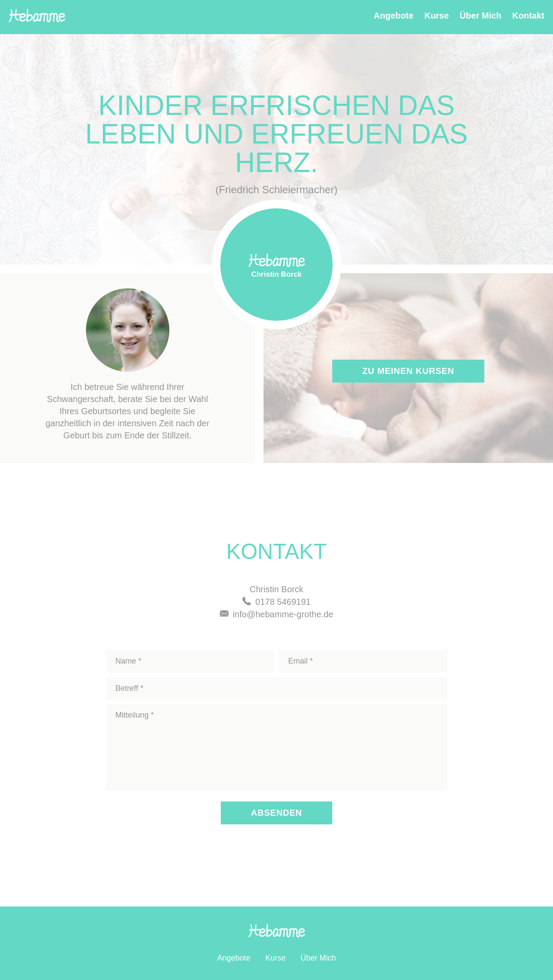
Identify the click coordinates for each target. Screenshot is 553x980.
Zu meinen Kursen (408, 371)
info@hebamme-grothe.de (283, 614)
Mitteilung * (276, 747)
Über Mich (481, 16)
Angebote (394, 16)
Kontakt (528, 16)
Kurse (437, 16)
